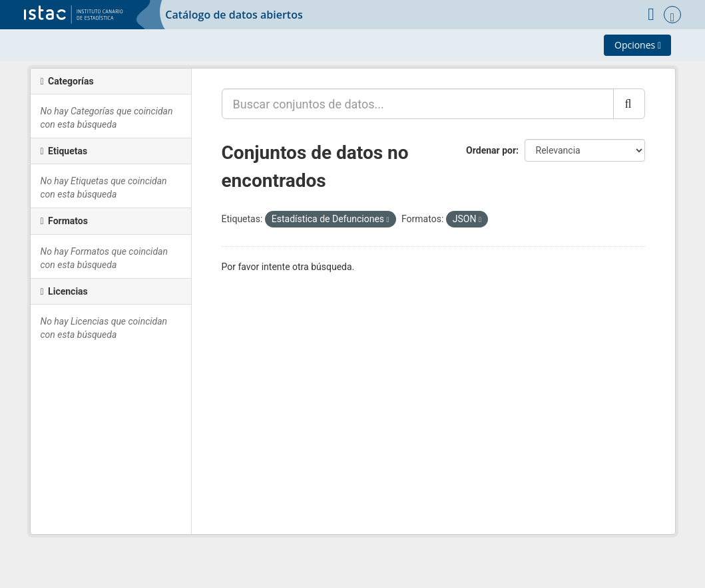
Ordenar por (491, 150)
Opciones (638, 45)
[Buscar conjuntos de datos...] (418, 104)
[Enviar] (629, 104)
